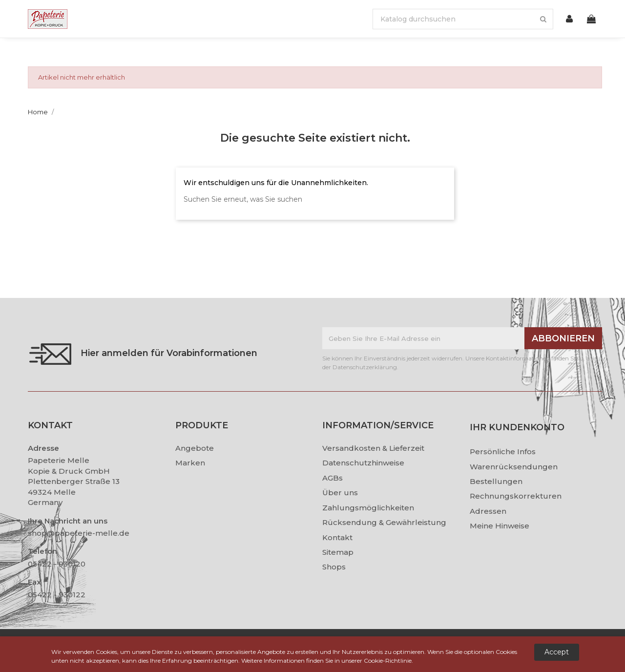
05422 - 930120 (57, 564)
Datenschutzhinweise (363, 463)
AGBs (333, 478)
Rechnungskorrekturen (516, 496)
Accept (557, 652)
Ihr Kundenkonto (517, 427)
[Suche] (463, 19)
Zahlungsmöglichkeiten (368, 508)
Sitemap (338, 552)
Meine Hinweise (500, 526)
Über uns (340, 493)
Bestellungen (496, 481)
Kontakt (337, 537)
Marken (190, 463)
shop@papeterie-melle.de (79, 533)
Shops (334, 567)
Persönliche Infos (503, 451)
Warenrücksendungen (514, 467)
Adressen (488, 511)
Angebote (195, 448)
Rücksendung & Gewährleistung (384, 522)
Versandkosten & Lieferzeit (373, 448)
